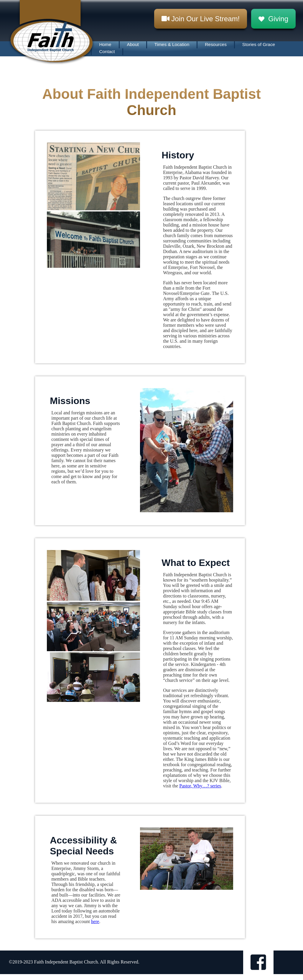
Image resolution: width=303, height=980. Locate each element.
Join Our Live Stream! (201, 19)
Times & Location (172, 44)
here (95, 921)
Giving (273, 19)
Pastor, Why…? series (200, 786)
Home (105, 44)
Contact (107, 51)
